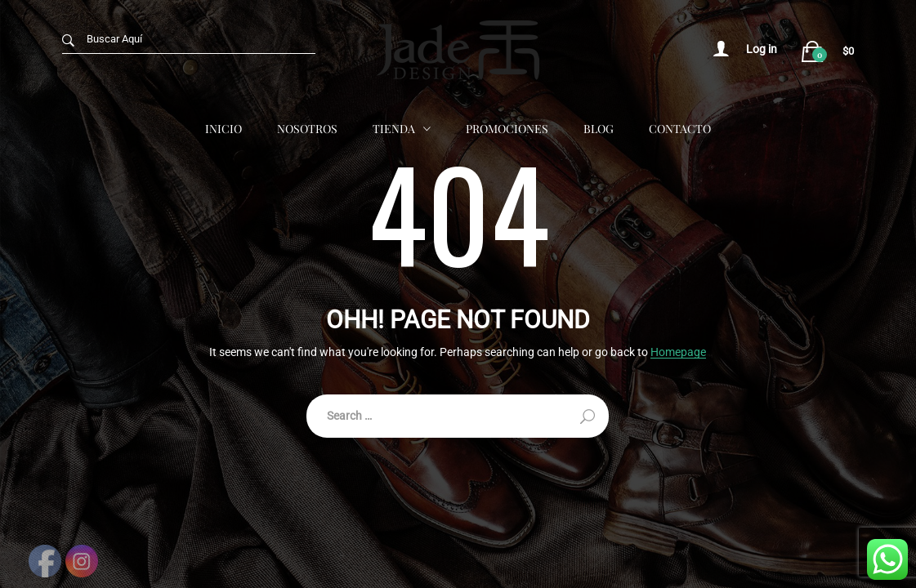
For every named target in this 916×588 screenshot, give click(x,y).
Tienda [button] (394, 129)
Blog (599, 129)
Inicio (223, 129)
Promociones (507, 129)
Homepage (678, 352)
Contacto (680, 129)
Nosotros (307, 129)
